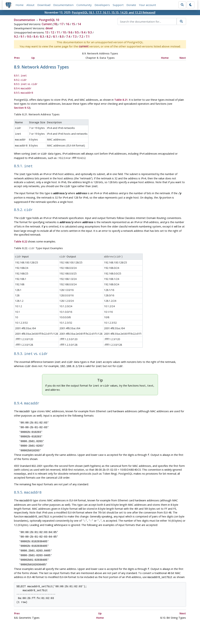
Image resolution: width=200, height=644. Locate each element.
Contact (134, 631)
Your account (147, 5)
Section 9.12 (22, 106)
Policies (66, 631)
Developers (102, 5)
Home (20, 5)
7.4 (68, 37)
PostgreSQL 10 (49, 20)
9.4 (83, 33)
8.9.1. (20, 76)
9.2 (16, 37)
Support (118, 5)
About (30, 5)
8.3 (42, 37)
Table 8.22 (21, 234)
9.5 (77, 33)
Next (183, 58)
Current (47, 24)
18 (55, 24)
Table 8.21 (121, 98)
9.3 (90, 33)
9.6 (70, 33)
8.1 (55, 37)
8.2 (49, 37)
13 (47, 33)
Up (33, 58)
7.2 (81, 37)
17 (62, 24)
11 (58, 33)
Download (44, 5)
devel (49, 28)
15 (73, 24)
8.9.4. (23, 87)
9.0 (29, 37)
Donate (131, 5)
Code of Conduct (86, 631)
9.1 (22, 37)
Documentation (63, 5)
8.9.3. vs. (26, 83)
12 (53, 33)
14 (79, 24)
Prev (17, 58)
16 (68, 24)
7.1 (88, 37)
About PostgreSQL (113, 631)
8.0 (62, 37)
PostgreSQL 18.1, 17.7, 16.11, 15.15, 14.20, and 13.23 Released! (114, 12)
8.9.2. (20, 79)
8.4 (36, 37)
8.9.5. (24, 91)
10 (64, 33)
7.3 (75, 37)
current (84, 46)
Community (84, 5)
